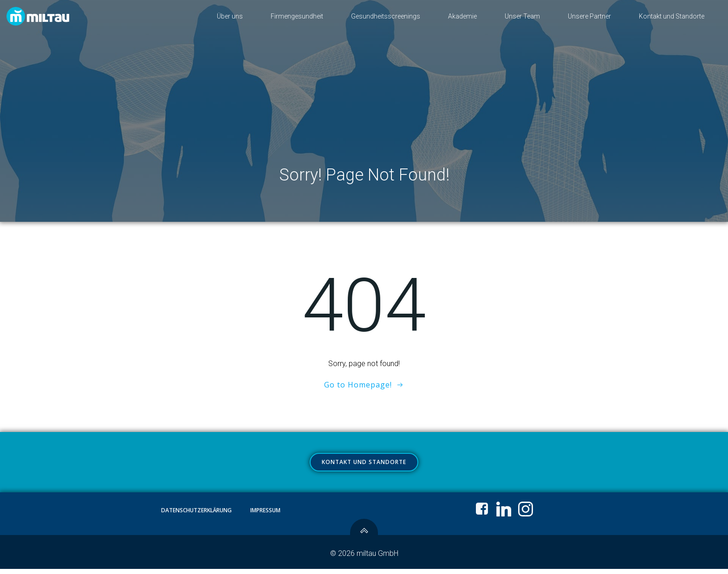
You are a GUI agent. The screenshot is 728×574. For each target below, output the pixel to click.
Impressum (266, 515)
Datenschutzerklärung (197, 515)
